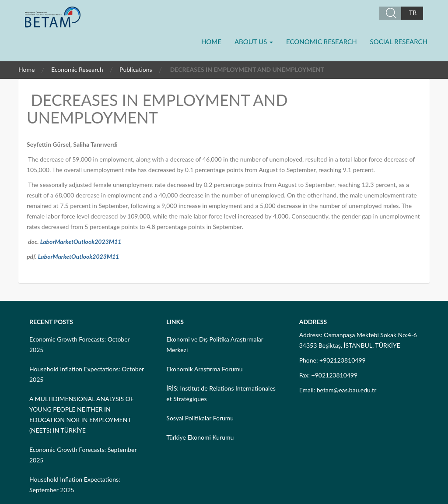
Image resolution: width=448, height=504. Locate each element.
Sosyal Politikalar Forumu (200, 418)
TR (413, 12)
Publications (136, 69)
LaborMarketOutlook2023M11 (81, 241)
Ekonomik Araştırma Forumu (204, 369)
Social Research (399, 42)
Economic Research (321, 42)
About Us (254, 42)
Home (211, 42)
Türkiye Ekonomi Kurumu (200, 437)
